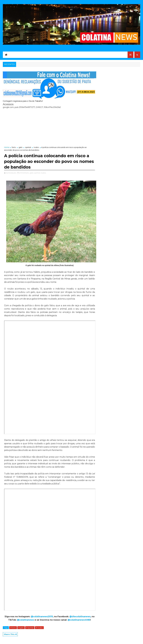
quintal (28, 147)
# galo (21, 628)
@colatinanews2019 (42, 617)
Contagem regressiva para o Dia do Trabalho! (23, 101)
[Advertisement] (50, 127)
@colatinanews (25, 620)
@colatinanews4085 (79, 620)
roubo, (43, 173)
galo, (32, 173)
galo (21, 147)
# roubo (39, 628)
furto (14, 147)
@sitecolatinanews (80, 617)
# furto (13, 628)
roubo (36, 147)
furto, (27, 173)
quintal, (37, 173)
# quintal (30, 628)
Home (7, 147)
